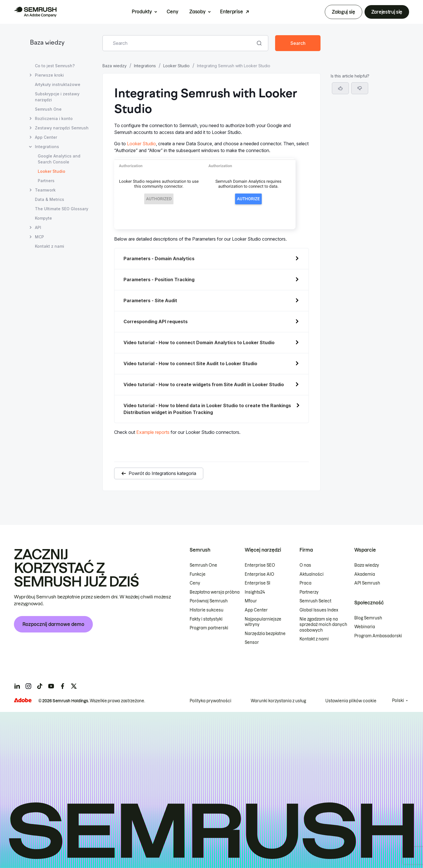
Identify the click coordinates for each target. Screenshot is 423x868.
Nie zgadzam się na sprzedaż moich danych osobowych (323, 625)
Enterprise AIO (259, 574)
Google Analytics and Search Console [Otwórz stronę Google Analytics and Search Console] (59, 159)
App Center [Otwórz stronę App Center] (46, 137)
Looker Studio (176, 66)
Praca (305, 583)
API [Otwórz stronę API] (38, 227)
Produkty (142, 12)
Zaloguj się (343, 12)
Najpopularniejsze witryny (263, 622)
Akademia (365, 574)
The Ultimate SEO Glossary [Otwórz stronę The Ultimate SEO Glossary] (62, 209)
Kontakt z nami (314, 639)
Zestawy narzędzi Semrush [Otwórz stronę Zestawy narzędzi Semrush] (62, 128)
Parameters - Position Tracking (159, 279)
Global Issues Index (319, 610)
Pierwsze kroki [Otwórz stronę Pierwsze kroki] (49, 75)
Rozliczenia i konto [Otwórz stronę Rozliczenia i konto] (54, 118)
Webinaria (365, 627)
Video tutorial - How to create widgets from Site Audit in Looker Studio (204, 384)
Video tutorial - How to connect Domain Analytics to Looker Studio (199, 342)
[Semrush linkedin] (17, 686)
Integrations (145, 66)
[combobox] (179, 43)
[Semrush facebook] (62, 686)
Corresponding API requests (156, 321)
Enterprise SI (257, 583)
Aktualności (312, 574)
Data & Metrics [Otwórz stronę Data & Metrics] (50, 199)
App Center (256, 610)
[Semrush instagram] (28, 686)
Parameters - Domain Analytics (159, 258)
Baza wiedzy (47, 43)
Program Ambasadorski (378, 636)
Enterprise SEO (260, 565)
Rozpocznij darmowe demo (53, 624)
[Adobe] (23, 700)
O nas (305, 565)
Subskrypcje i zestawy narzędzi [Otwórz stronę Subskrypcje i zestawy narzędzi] (57, 97)
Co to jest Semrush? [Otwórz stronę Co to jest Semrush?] (55, 66)
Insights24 (255, 592)
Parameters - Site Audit (150, 300)
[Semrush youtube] (51, 686)
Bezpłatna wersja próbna (215, 592)
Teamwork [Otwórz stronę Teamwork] (45, 190)
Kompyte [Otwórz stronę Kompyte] (43, 218)
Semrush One (203, 565)
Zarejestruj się (387, 12)
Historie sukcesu (207, 610)
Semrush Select (315, 601)
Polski (398, 701)
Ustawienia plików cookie (351, 701)
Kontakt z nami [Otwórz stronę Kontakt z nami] (50, 246)
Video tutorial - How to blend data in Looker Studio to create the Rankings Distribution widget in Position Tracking (207, 409)
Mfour (251, 601)
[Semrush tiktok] (40, 686)
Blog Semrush (368, 618)
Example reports (153, 432)
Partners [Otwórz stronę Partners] (46, 181)
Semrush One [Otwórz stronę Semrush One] (48, 109)
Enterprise (231, 12)
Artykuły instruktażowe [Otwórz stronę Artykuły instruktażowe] (58, 84)
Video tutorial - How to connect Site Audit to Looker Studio (190, 363)
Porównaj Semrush (209, 601)
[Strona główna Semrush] (35, 12)
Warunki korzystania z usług (278, 701)
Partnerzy (309, 592)
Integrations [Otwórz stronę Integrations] (47, 147)
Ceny (172, 12)
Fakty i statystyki (206, 619)
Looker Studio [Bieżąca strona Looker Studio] (52, 171)
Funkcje (198, 574)
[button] (360, 88)
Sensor (252, 642)
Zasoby (197, 12)
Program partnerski (209, 628)
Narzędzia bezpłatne (265, 634)
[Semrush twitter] (74, 686)
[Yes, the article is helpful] (340, 88)
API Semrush (367, 583)
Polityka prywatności (211, 701)
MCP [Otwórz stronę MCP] (39, 237)
